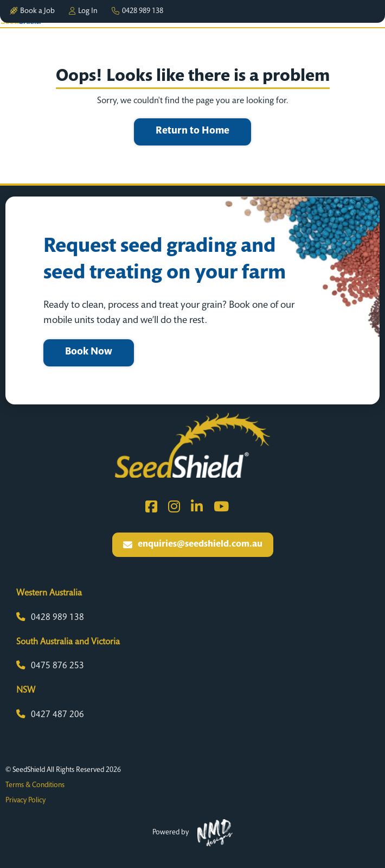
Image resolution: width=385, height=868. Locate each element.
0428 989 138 (137, 11)
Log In (83, 11)
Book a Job (32, 11)
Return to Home (193, 131)
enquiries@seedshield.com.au (193, 545)
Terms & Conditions (35, 785)
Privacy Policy (25, 801)
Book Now (89, 352)
